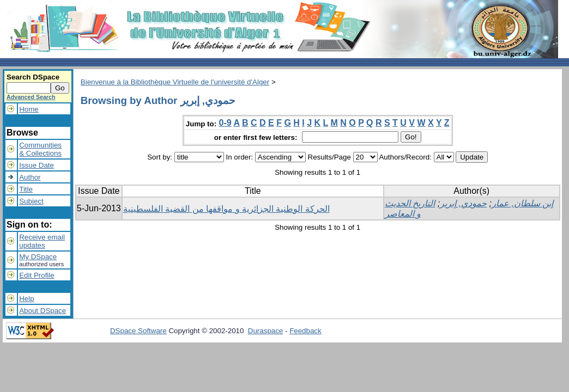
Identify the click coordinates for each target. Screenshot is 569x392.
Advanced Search (31, 97)
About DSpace (43, 311)
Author (30, 177)
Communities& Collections (40, 149)
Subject (31, 201)
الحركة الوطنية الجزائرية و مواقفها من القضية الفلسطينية (226, 209)
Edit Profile (37, 275)
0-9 (225, 123)
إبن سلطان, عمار (522, 203)
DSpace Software (138, 331)
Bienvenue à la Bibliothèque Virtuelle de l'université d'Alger (175, 82)
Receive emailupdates (42, 241)
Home (29, 109)
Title (26, 189)
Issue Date (37, 165)
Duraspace (265, 331)
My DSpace (38, 257)
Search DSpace (33, 77)
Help (26, 299)
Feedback (305, 331)
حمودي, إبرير (463, 203)
